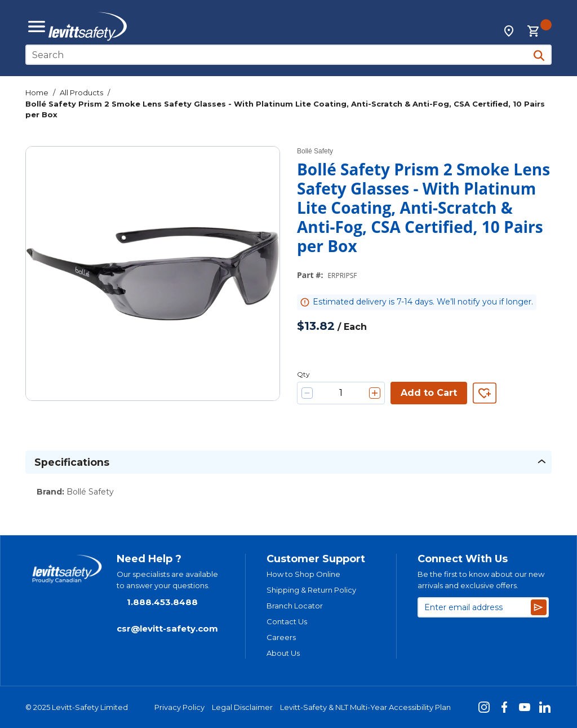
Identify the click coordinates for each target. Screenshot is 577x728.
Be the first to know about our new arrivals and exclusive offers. (481, 580)
